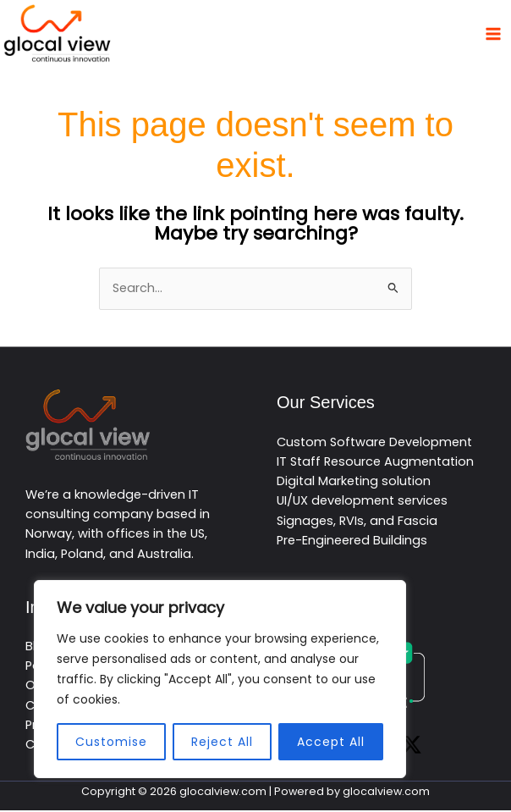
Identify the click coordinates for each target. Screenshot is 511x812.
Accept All (331, 742)
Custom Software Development (374, 443)
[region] (220, 679)
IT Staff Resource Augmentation (375, 463)
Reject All (222, 742)
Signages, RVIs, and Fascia (357, 522)
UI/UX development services (362, 502)
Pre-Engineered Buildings (352, 542)
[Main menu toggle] (493, 34)
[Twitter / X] (412, 746)
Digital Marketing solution (354, 483)
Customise (111, 742)
